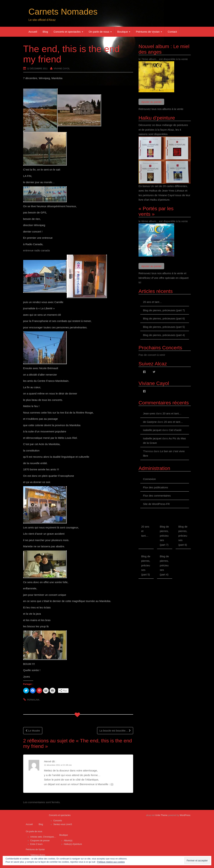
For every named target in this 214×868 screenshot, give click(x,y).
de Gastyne (150, 422)
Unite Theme (161, 815)
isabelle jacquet (152, 430)
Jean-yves (149, 413)
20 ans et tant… (152, 302)
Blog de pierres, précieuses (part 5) (164, 327)
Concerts (58, 821)
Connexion (149, 479)
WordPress (185, 815)
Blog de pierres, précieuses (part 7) (164, 310)
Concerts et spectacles (68, 32)
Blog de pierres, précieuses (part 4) (164, 335)
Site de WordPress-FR (156, 504)
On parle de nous (100, 32)
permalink (33, 700)
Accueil (33, 32)
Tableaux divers (38, 855)
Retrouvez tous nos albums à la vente (161, 109)
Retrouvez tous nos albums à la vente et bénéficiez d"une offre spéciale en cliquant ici (163, 278)
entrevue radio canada (36, 250)
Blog (45, 32)
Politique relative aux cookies (111, 862)
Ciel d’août (175, 430)
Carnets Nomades (63, 12)
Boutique (124, 32)
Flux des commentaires (157, 496)
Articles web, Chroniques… (43, 837)
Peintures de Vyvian (149, 32)
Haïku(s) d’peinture (73, 844)
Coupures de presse (40, 841)
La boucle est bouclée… (115, 731)
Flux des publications (155, 487)
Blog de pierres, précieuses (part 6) (164, 318)
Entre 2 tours (36, 844)
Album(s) (68, 841)
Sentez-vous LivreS (63, 824)
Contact (172, 32)
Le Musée (33, 731)
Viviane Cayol (62, 69)
